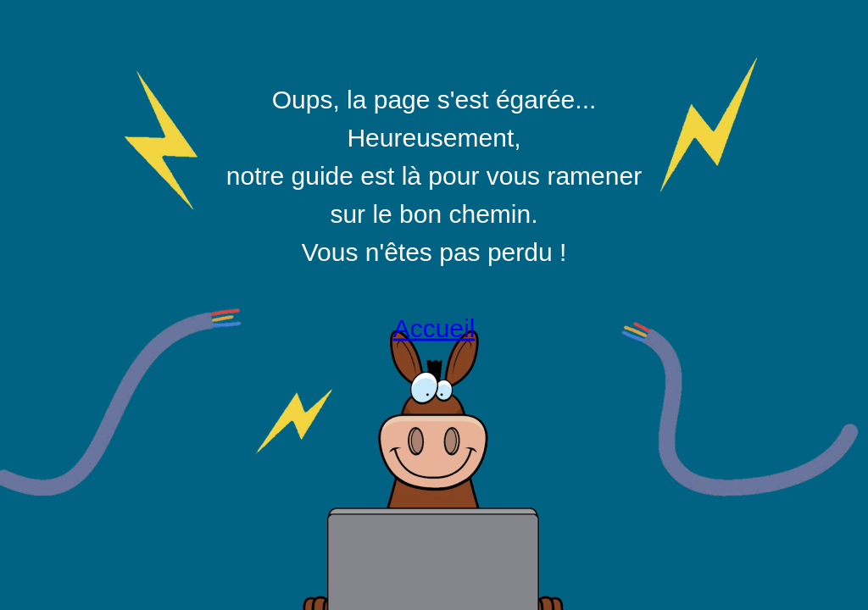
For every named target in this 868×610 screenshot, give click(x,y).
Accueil (434, 328)
